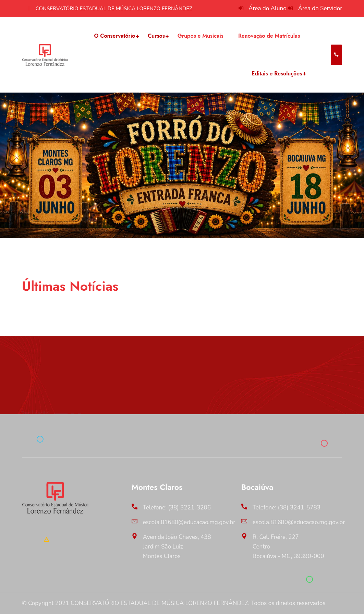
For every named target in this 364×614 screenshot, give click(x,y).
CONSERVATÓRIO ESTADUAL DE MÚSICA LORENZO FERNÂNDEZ (114, 9)
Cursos (156, 36)
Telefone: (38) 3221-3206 (177, 508)
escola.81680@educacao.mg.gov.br (189, 522)
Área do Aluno (268, 8)
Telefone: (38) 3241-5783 (287, 508)
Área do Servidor (320, 8)
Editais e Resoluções (277, 74)
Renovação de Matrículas (269, 36)
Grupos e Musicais (201, 36)
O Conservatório (114, 36)
